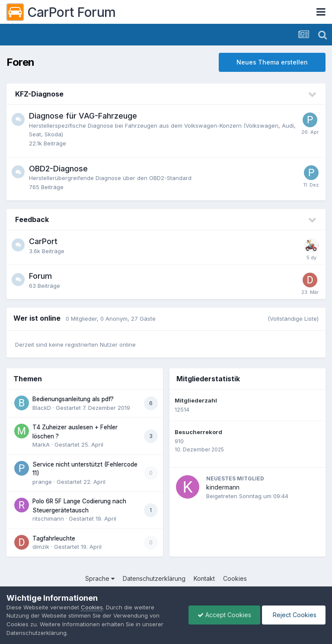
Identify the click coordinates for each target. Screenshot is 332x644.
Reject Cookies (294, 615)
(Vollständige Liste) (293, 319)
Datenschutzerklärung (154, 578)
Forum (40, 276)
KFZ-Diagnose (39, 94)
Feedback (32, 219)
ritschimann (48, 518)
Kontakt (204, 578)
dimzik (41, 547)
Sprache (100, 578)
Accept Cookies (224, 615)
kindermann (223, 487)
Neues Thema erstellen (272, 62)
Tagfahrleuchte (54, 538)
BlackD (42, 408)
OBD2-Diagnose (58, 169)
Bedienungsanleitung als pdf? (73, 399)
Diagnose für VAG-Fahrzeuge (83, 116)
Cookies (235, 578)
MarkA (41, 444)
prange (42, 482)
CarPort (43, 241)
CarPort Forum (61, 12)
